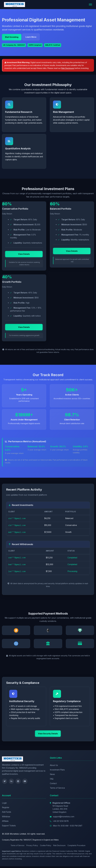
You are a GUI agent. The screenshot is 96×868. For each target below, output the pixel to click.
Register (6, 809)
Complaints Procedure (76, 847)
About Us (54, 767)
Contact (53, 785)
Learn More (32, 37)
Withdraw (6, 818)
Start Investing (12, 37)
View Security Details (47, 736)
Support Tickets (9, 827)
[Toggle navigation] (90, 5)
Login (4, 805)
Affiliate (5, 823)
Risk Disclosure (68, 68)
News (52, 776)
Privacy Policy (32, 847)
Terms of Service (57, 790)
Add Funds (7, 814)
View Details (24, 258)
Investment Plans (57, 772)
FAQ (52, 781)
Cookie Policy (46, 847)
